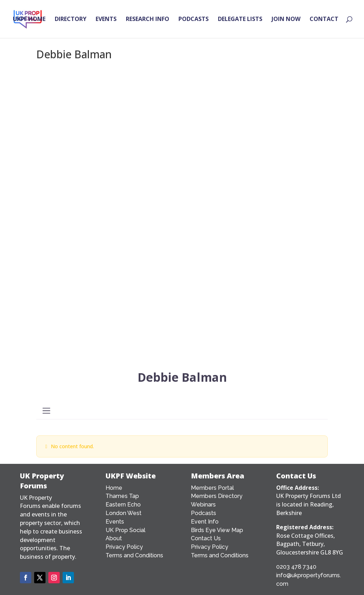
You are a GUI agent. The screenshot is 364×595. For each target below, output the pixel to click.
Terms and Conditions (134, 555)
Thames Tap (122, 496)
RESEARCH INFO (148, 20)
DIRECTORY (71, 20)
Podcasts (204, 513)
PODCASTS (194, 20)
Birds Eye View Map (217, 530)
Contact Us (206, 538)
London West (124, 513)
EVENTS (106, 20)
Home (114, 488)
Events (115, 522)
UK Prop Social (125, 530)
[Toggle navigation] (46, 411)
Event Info (205, 522)
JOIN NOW (286, 20)
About (114, 538)
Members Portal (212, 488)
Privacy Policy (124, 547)
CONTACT (324, 20)
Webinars (203, 505)
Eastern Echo (123, 505)
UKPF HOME (29, 20)
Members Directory (217, 496)
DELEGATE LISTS (240, 20)
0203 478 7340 (296, 567)
